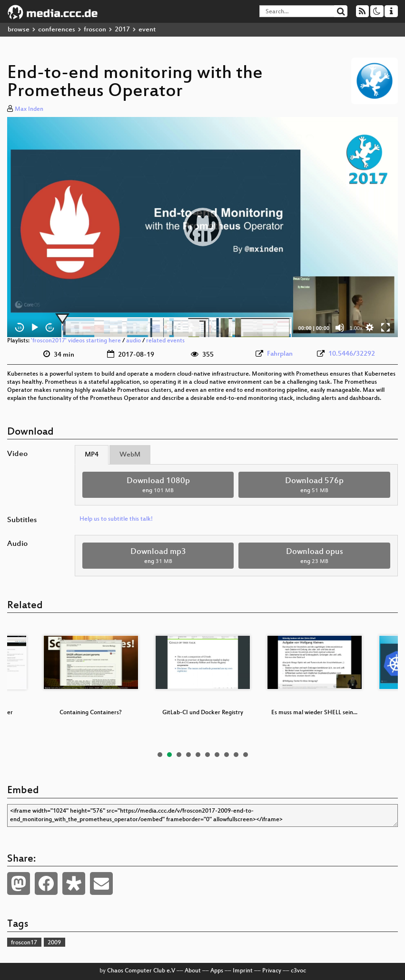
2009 (54, 943)
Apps (217, 971)
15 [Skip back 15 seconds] (20, 328)
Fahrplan (280, 354)
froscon (95, 30)
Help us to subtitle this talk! (116, 519)
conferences (57, 30)
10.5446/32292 (352, 354)
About (193, 971)
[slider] (177, 328)
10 (246, 755)
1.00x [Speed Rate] (356, 328)
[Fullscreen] (385, 328)
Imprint (243, 971)
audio (133, 341)
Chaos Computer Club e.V (141, 971)
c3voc (298, 971)
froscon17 (24, 943)
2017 (122, 30)
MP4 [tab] (92, 455)
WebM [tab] (130, 455)
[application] (202, 227)
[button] (203, 227)
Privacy (272, 971)
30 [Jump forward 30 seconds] (50, 328)
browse (19, 30)
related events (165, 341)
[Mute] (340, 328)
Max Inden (29, 109)
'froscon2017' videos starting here (76, 341)
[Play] (35, 328)
